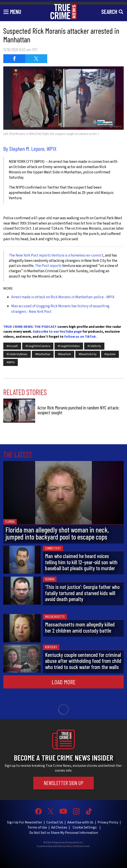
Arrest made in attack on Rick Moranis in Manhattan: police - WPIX (63, 297)
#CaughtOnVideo (69, 346)
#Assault (12, 346)
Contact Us (55, 822)
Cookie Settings (85, 827)
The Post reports (48, 266)
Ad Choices (59, 827)
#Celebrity (94, 346)
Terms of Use (37, 827)
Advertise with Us (80, 822)
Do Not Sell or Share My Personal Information (64, 833)
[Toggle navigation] (12, 11)
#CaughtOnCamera (38, 346)
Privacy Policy (108, 822)
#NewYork (64, 354)
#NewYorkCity (88, 354)
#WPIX (11, 362)
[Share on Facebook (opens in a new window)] (14, 59)
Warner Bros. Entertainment (74, 846)
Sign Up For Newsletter (25, 822)
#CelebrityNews (17, 354)
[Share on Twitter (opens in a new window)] (36, 59)
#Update (110, 354)
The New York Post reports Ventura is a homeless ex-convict (56, 255)
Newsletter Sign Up (63, 783)
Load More (64, 682)
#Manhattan (43, 354)
